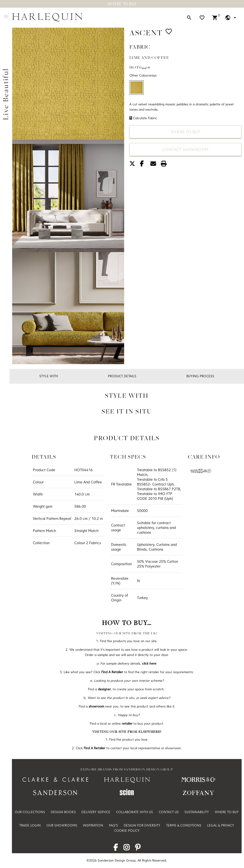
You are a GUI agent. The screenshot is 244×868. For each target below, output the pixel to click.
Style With (49, 376)
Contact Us (169, 812)
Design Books (63, 812)
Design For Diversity (142, 825)
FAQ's (113, 825)
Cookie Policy (127, 831)
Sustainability (197, 812)
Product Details (122, 376)
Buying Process (200, 376)
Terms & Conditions (184, 825)
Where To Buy (122, 4)
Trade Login (30, 825)
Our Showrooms (62, 825)
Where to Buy (185, 132)
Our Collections (30, 812)
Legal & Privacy (221, 825)
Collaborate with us (135, 812)
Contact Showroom (185, 149)
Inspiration (93, 825)
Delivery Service (96, 812)
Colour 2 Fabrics (88, 543)
